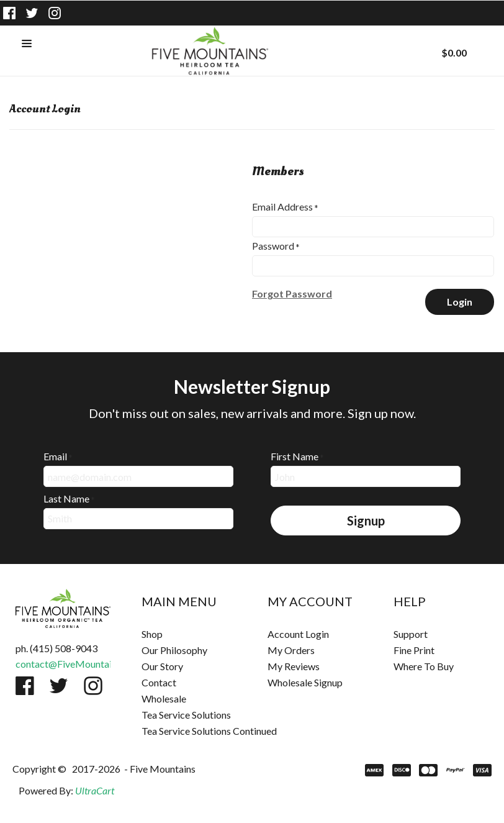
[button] (27, 44)
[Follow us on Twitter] (32, 13)
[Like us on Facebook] (9, 13)
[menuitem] (189, 634)
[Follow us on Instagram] (55, 13)
